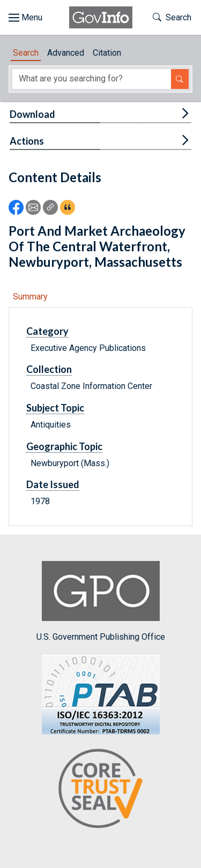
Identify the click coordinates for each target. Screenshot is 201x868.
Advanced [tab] (66, 53)
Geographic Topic (64, 446)
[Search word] (92, 79)
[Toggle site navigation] (25, 18)
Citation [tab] (107, 53)
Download (32, 114)
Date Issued (53, 484)
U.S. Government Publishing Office (101, 601)
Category (47, 331)
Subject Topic (55, 408)
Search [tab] (26, 53)
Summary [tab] (30, 297)
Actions (27, 141)
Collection (49, 369)
